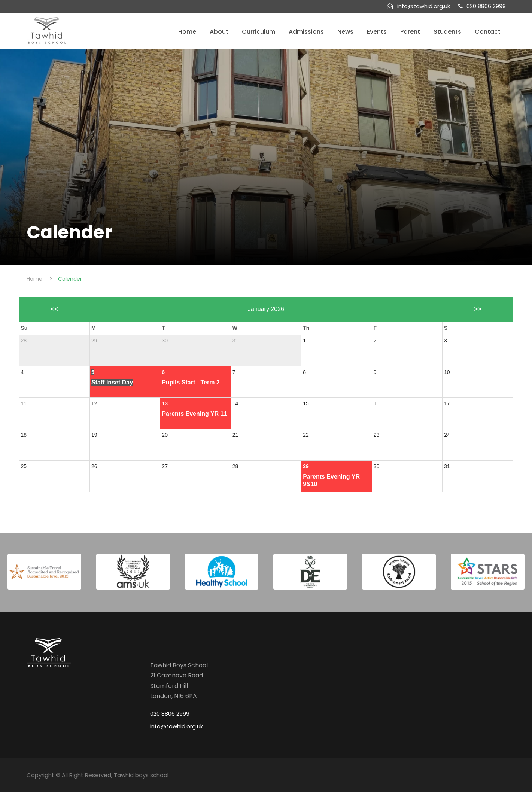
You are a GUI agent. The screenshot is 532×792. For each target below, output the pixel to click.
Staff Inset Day (112, 382)
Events (377, 32)
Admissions (306, 32)
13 (165, 403)
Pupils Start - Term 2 (191, 382)
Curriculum (259, 32)
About (219, 32)
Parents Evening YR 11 (194, 414)
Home (187, 32)
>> (478, 309)
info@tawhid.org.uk (177, 726)
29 (306, 466)
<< (54, 309)
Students (447, 32)
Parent (410, 32)
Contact (488, 32)
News (345, 32)
